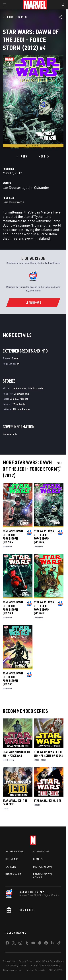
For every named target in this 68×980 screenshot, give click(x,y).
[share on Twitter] (14, 944)
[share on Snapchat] (40, 944)
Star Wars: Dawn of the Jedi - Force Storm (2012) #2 (44, 608)
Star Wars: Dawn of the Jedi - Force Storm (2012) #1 (13, 679)
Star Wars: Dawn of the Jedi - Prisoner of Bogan (49, 754)
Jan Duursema (14, 187)
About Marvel (15, 851)
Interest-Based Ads (35, 970)
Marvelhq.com (43, 867)
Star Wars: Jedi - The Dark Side (15, 802)
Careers (11, 867)
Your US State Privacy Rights (50, 961)
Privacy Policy (26, 961)
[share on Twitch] (53, 944)
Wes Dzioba (19, 404)
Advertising (41, 851)
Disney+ (38, 859)
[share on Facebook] (7, 944)
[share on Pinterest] (46, 944)
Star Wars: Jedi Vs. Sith (48, 801)
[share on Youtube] (33, 944)
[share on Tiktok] (59, 944)
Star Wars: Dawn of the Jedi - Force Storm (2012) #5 (13, 537)
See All (60, 467)
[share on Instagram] (20, 944)
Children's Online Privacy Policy (45, 965)
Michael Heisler (22, 409)
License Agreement (13, 970)
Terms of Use (9, 961)
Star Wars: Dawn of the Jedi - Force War (17, 754)
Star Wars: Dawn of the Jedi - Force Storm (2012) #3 (13, 608)
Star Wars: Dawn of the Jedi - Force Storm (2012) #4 (44, 537)
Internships (13, 874)
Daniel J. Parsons (19, 399)
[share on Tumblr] (27, 944)
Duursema (7, 546)
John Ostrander (38, 187)
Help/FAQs (12, 859)
